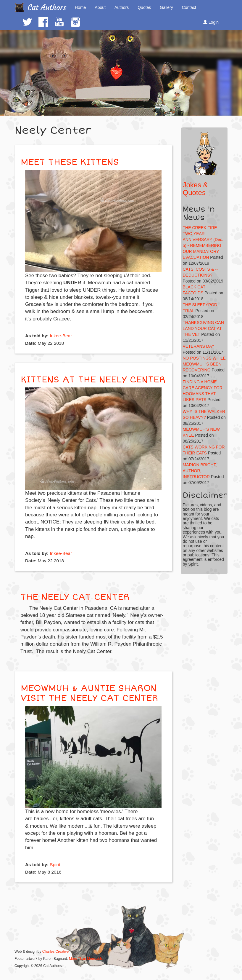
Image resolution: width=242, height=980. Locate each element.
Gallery (166, 7)
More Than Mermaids (86, 959)
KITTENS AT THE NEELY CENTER (93, 380)
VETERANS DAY (199, 346)
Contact (189, 7)
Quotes (144, 7)
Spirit (55, 865)
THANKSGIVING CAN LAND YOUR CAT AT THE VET (203, 328)
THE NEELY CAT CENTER (75, 597)
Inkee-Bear (61, 336)
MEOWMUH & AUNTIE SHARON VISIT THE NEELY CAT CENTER (89, 693)
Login (211, 22)
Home (80, 7)
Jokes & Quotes (195, 189)
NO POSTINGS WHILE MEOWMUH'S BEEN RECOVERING (204, 364)
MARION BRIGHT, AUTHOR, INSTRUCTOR (200, 471)
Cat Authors (47, 8)
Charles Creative (55, 952)
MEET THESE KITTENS (70, 162)
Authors (122, 7)
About (100, 7)
